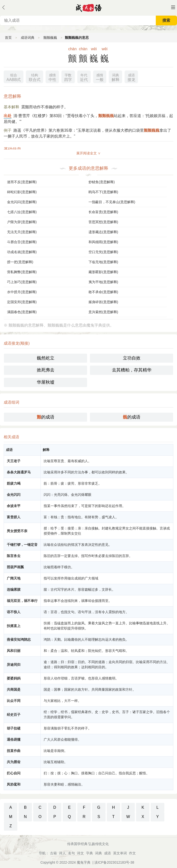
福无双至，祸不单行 (22, 601)
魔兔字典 (84, 862)
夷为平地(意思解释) (103, 282)
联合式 (35, 77)
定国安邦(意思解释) (22, 302)
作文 (132, 853)
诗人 (62, 853)
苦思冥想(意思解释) (103, 222)
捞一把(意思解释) (20, 262)
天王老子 (14, 461)
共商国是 (14, 689)
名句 (71, 853)
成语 (108, 853)
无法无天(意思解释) (22, 232)
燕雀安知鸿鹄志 (19, 639)
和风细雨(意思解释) (103, 242)
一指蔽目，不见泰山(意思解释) (112, 202)
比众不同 (14, 701)
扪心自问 (14, 773)
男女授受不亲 (17, 531)
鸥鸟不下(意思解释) (103, 192)
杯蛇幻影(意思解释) (22, 192)
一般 (100, 77)
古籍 (53, 853)
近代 (84, 77)
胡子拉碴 (14, 728)
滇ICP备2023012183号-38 (114, 862)
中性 (52, 77)
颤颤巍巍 (50, 38)
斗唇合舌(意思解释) (22, 242)
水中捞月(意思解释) (22, 292)
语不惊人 (14, 612)
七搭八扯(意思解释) (22, 212)
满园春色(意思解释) (22, 312)
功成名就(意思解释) (22, 252)
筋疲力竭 (14, 483)
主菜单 (173, 7)
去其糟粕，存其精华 (132, 370)
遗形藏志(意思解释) (103, 232)
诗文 (80, 853)
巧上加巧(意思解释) (22, 282)
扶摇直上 (14, 626)
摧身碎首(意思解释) (103, 302)
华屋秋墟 (46, 382)
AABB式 (14, 77)
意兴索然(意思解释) (103, 312)
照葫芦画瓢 (15, 567)
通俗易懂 (14, 739)
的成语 (46, 417)
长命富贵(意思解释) (103, 212)
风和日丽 (14, 651)
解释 (116, 77)
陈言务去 (14, 556)
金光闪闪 (14, 495)
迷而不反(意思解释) (22, 182)
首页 (8, 38)
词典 (98, 853)
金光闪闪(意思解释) (22, 202)
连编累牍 (14, 589)
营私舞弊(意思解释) (22, 272)
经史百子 (14, 715)
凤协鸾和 (14, 784)
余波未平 (14, 506)
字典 (89, 853)
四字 (68, 77)
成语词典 (28, 38)
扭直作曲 (14, 751)
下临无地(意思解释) (103, 262)
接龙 (131, 77)
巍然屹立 (46, 358)
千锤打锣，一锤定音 (22, 545)
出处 (8, 116)
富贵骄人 (14, 517)
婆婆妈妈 (14, 678)
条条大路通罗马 (19, 472)
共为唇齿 (14, 762)
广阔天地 (14, 578)
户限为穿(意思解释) (22, 222)
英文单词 (120, 853)
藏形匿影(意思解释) (103, 272)
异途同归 (14, 665)
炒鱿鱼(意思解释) (102, 182)
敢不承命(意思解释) (103, 292)
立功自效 (132, 358)
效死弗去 (46, 370)
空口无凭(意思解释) (103, 252)
